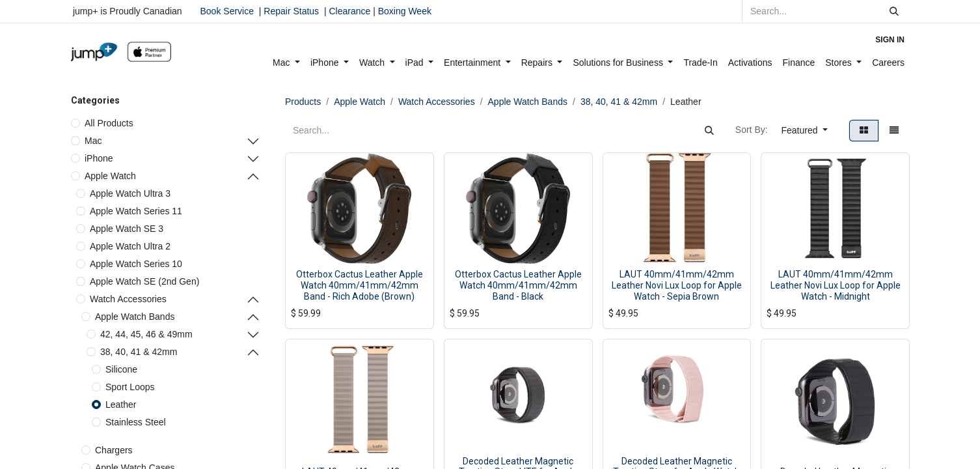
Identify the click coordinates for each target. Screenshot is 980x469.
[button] (805, 131)
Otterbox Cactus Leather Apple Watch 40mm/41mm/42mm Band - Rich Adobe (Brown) (360, 285)
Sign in (890, 40)
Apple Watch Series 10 (136, 264)
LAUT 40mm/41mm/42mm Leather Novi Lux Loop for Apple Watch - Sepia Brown (677, 285)
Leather (121, 405)
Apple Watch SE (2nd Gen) (144, 281)
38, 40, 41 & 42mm (139, 352)
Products (303, 102)
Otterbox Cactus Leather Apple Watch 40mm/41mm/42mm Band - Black (518, 285)
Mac (93, 141)
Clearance (349, 11)
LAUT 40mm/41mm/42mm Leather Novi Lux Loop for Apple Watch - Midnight (836, 285)
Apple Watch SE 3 (127, 229)
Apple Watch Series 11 (136, 211)
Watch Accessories (128, 299)
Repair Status (291, 11)
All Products (109, 123)
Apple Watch (110, 176)
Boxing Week (403, 11)
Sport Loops (130, 387)
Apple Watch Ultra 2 (130, 246)
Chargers (114, 450)
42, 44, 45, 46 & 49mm (146, 334)
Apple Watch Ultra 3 (130, 193)
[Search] (894, 11)
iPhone (99, 158)
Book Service (227, 11)
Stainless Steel (136, 422)
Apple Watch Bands (135, 317)
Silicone (121, 369)
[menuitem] (286, 63)
